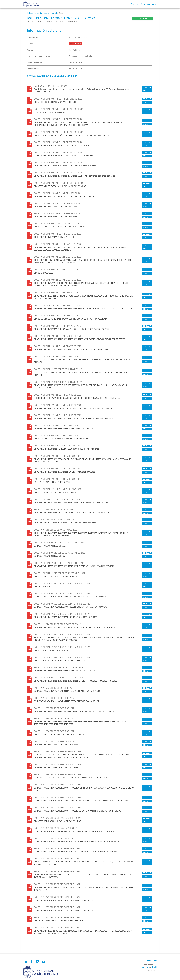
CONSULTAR (147, 87)
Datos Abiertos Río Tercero (38, 13)
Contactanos (151, 961)
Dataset (54, 13)
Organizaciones (148, 4)
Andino (145, 967)
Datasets (135, 4)
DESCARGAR (143, 18)
